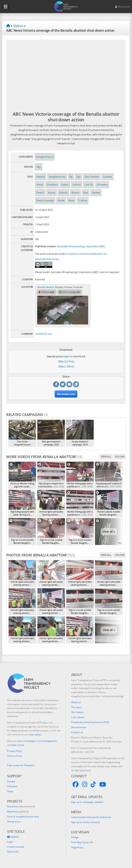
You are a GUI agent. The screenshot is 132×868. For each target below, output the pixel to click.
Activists (63, 193)
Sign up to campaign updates (87, 805)
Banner (75, 193)
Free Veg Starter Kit (82, 846)
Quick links (13, 855)
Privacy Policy (15, 754)
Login (10, 845)
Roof (86, 193)
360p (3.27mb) (66, 365)
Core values (78, 720)
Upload (120, 460)
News (71, 200)
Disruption (102, 185)
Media (61, 200)
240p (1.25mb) (66, 370)
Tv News (83, 200)
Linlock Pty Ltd (43, 337)
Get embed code (66, 397)
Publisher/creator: (46, 246)
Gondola (108, 177)
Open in (47, 296)
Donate (11, 785)
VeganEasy (77, 851)
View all (106, 460)
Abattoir (41, 177)
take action (18, 748)
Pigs (39, 167)
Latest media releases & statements (91, 820)
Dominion (21, 810)
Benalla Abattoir (46, 287)
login (67, 360)
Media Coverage (45, 200)
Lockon (65, 185)
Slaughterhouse (45, 157)
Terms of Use (15, 759)
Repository (18, 815)
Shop (10, 795)
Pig (71, 177)
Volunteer (12, 790)
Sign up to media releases (86, 825)
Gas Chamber (92, 177)
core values (35, 738)
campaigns (30, 744)
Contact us (77, 736)
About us (76, 706)
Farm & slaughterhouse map (23, 820)
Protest (40, 193)
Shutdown (52, 185)
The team (76, 711)
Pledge (75, 841)
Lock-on (77, 185)
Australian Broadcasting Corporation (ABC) (81, 246)
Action (40, 185)
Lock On (89, 185)
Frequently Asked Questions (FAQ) (90, 726)
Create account (16, 850)
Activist (52, 193)
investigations (49, 744)
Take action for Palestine (21, 769)
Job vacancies (79, 731)
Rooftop (96, 193)
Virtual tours (14, 825)
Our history (77, 715)
